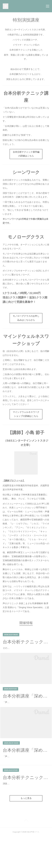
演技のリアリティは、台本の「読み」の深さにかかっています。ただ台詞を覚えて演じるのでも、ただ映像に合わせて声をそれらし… (25, 811)
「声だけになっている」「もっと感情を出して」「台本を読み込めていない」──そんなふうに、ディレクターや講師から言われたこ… (25, 714)
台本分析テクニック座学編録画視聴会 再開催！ (26, 801)
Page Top (26, 853)
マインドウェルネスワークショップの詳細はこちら (26, 414)
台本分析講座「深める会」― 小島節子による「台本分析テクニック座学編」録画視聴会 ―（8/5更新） (26, 766)
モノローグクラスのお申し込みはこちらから (26, 318)
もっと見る (26, 830)
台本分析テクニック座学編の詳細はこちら (26, 154)
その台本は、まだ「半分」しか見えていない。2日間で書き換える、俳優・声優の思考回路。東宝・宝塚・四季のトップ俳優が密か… (26, 652)
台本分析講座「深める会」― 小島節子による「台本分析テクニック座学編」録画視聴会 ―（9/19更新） (26, 704)
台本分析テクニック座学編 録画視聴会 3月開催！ (26, 642)
